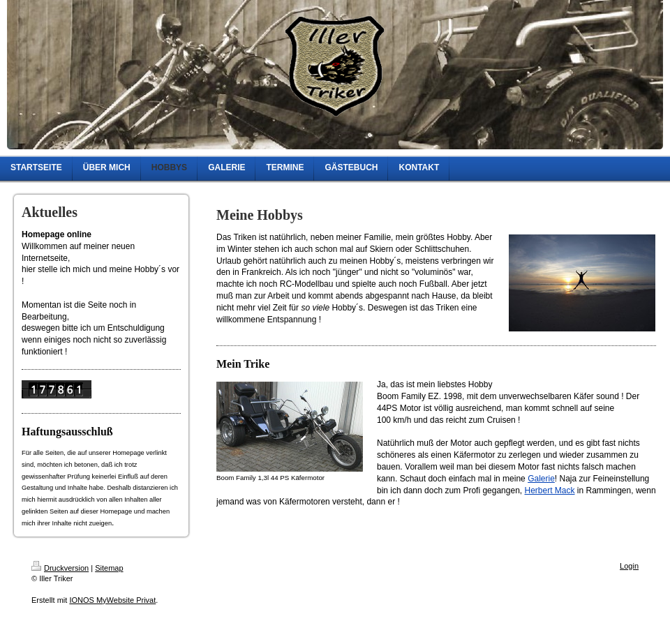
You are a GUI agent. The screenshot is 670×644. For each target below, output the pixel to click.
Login (629, 566)
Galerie (541, 479)
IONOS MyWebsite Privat (112, 600)
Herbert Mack (549, 491)
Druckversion (60, 568)
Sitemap (109, 568)
